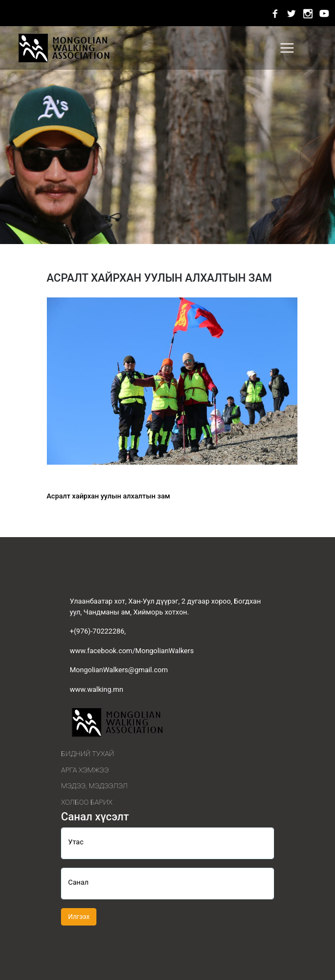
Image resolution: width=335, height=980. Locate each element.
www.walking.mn (96, 689)
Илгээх (79, 917)
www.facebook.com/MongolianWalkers (132, 651)
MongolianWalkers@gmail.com (119, 670)
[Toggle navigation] (287, 48)
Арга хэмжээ (85, 770)
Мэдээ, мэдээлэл (94, 786)
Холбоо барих (87, 802)
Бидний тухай (88, 754)
